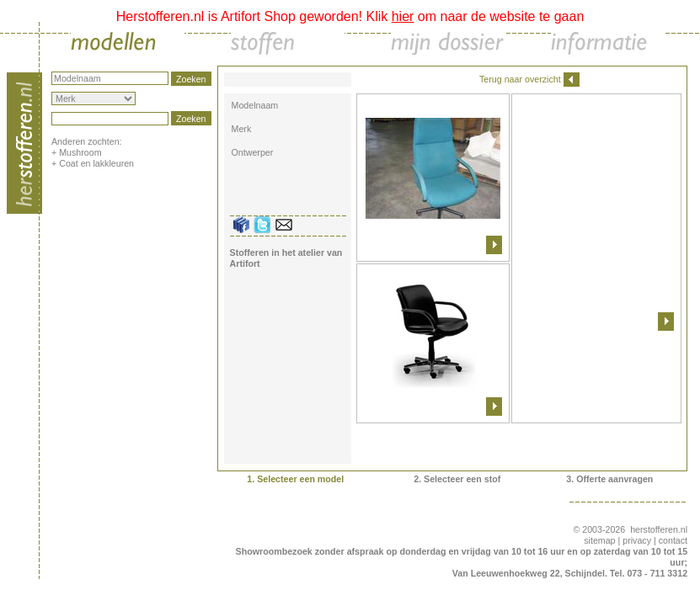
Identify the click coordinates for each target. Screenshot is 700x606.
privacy (637, 540)
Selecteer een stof (462, 479)
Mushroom (80, 152)
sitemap (599, 540)
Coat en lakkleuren (96, 163)
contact (673, 540)
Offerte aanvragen (615, 479)
